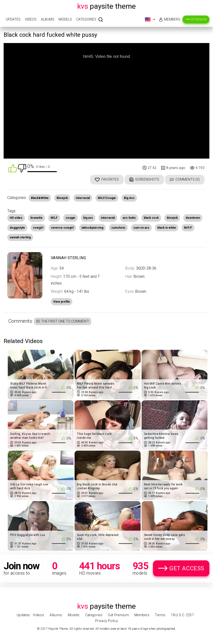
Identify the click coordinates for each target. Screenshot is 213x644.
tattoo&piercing (92, 228)
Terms (160, 615)
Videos (31, 19)
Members (172, 19)
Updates (13, 19)
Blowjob (62, 198)
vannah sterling (20, 237)
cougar (70, 218)
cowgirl (38, 228)
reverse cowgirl (62, 228)
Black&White (40, 198)
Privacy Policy (106, 621)
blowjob (172, 218)
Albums (48, 19)
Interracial (83, 198)
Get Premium (198, 19)
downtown (193, 218)
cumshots (118, 228)
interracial (108, 218)
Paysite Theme (106, 6)
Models (65, 19)
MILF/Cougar (107, 198)
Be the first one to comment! (63, 321)
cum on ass (141, 228)
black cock (151, 218)
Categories (86, 19)
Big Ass (129, 198)
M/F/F (188, 228)
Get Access (187, 568)
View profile (62, 302)
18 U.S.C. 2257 (182, 615)
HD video (16, 218)
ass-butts (129, 218)
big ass (88, 218)
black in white (167, 228)
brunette (37, 218)
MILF (54, 218)
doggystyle (17, 228)
